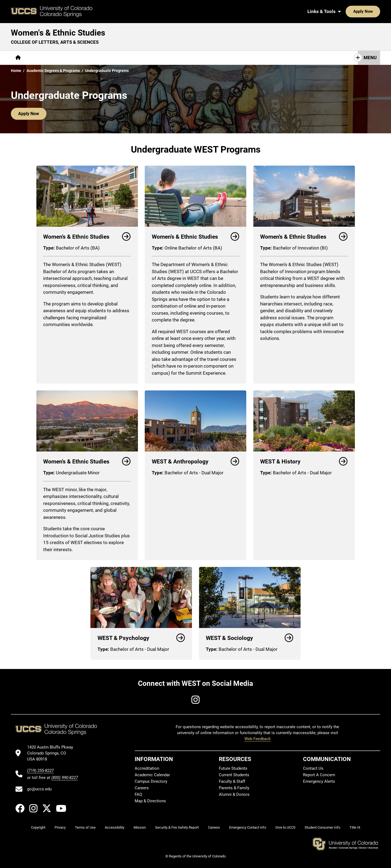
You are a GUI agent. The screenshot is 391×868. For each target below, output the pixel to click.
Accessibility (115, 827)
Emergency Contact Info (248, 827)
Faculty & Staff (232, 781)
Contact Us (242, 58)
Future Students (233, 768)
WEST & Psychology (141, 638)
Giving (175, 58)
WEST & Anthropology (196, 462)
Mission (140, 827)
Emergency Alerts (319, 781)
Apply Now (346, 11)
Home (16, 71)
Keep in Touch (278, 58)
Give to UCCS (285, 827)
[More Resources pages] (144, 58)
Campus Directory (151, 781)
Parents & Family (234, 788)
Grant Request (206, 58)
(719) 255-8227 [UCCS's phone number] (40, 771)
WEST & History (304, 462)
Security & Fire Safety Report (177, 827)
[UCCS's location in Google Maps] (53, 753)
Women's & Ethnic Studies (58, 33)
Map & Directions (150, 801)
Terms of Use (85, 827)
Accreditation (147, 768)
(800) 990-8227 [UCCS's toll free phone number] (65, 778)
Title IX (355, 827)
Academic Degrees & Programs (53, 71)
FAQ (138, 794)
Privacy (60, 827)
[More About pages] (40, 58)
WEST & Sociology (250, 638)
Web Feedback (258, 739)
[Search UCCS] (374, 11)
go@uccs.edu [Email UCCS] (39, 789)
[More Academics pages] (75, 58)
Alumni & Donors (234, 794)
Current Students (234, 775)
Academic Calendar (152, 775)
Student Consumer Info (322, 827)
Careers (142, 788)
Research (110, 58)
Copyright (38, 827)
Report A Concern (319, 775)
